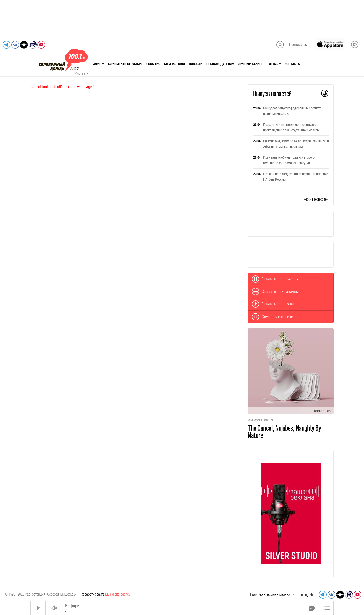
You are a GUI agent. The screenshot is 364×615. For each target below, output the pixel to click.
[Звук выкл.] (53, 608)
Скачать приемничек (275, 291)
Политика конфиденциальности (272, 594)
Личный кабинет (252, 64)
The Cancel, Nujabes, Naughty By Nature (284, 432)
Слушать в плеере (272, 317)
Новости (196, 64)
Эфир (99, 64)
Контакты (293, 64)
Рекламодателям (220, 64)
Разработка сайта (105, 594)
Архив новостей (316, 199)
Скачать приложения (275, 279)
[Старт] (38, 608)
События (153, 64)
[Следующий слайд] (355, 19)
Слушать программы (125, 64)
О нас (275, 64)
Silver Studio (174, 64)
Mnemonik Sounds (260, 420)
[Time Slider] (183, 608)
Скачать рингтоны (273, 304)
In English (307, 594)
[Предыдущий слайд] (9, 19)
